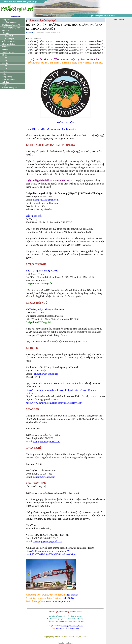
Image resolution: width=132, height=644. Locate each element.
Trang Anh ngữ (7, 77)
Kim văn (5, 63)
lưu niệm (111, 16)
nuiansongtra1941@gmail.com (67, 628)
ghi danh (121, 19)
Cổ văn (4, 55)
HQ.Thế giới (9, 39)
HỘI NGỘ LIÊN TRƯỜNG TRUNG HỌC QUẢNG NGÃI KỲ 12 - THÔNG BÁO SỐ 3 (67, 47)
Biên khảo (6, 30)
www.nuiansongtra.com (58, 601)
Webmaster (31, 32)
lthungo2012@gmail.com (46, 200)
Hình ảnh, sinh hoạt (9, 22)
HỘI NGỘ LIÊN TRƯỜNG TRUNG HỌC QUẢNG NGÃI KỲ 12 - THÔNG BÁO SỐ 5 (67, 42)
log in (116, 19)
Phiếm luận (6, 47)
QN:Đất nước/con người (11, 25)
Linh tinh (5, 82)
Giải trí (5, 71)
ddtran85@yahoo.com (44, 477)
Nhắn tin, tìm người (9, 88)
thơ (6, 58)
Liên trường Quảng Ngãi (11, 28)
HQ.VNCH (9, 36)
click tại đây (72, 595)
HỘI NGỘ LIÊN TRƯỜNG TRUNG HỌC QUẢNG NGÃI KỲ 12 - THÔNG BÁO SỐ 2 (67, 50)
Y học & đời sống (8, 44)
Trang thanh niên (8, 79)
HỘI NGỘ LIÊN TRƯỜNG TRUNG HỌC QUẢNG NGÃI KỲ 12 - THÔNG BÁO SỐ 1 (67, 53)
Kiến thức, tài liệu (9, 41)
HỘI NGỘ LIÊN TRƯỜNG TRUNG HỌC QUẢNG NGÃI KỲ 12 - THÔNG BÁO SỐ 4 (67, 44)
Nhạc (4, 74)
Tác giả (5, 85)
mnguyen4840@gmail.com (47, 441)
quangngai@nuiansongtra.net (72, 626)
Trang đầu (6, 20)
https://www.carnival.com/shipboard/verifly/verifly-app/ (54, 403)
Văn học (5, 49)
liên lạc (103, 16)
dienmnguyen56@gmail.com (47, 541)
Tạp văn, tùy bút (8, 52)
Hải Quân (5, 33)
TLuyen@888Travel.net (46, 374)
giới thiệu (95, 16)
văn (6, 60)
